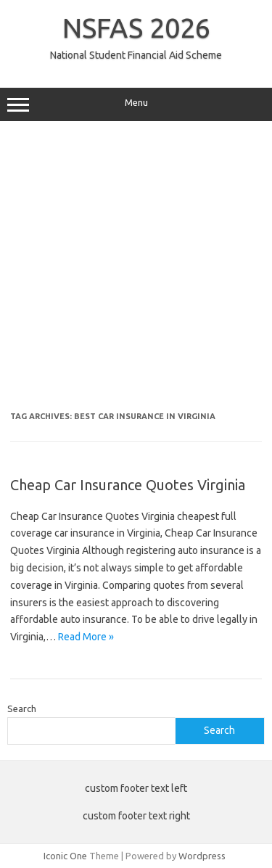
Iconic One (65, 856)
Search (22, 708)
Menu (136, 104)
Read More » (86, 637)
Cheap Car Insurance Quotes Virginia (128, 485)
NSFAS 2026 (136, 28)
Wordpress (202, 856)
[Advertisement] (136, 272)
